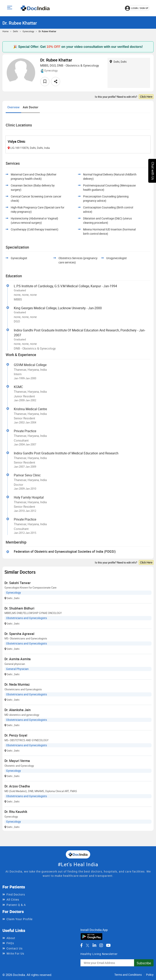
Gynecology (28, 31)
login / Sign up (137, 8)
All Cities (13, 899)
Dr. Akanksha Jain (18, 710)
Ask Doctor (30, 107)
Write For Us (15, 953)
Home (5, 31)
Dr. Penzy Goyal (16, 735)
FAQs (10, 943)
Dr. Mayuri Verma (17, 761)
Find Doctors (16, 894)
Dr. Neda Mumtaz (17, 684)
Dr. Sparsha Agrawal (19, 634)
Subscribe (144, 963)
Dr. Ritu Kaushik (16, 812)
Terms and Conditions (128, 975)
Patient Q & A (16, 905)
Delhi (16, 31)
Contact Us (15, 948)
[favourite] (45, 82)
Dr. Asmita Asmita (18, 659)
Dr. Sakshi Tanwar (18, 583)
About (11, 938)
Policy (150, 975)
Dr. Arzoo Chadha (17, 786)
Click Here (146, 97)
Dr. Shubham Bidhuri (19, 608)
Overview (13, 107)
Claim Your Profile (19, 919)
